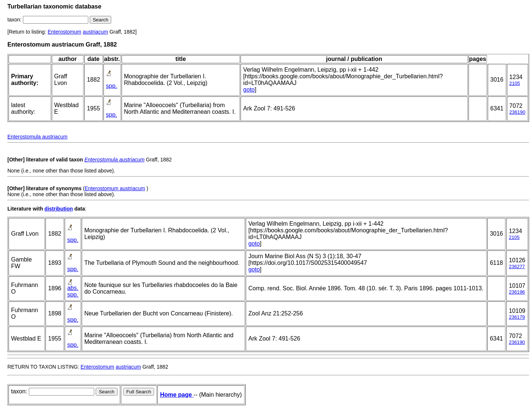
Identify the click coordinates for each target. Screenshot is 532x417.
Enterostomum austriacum (115, 188)
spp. (112, 86)
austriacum (95, 32)
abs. (73, 288)
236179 (517, 317)
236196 (517, 292)
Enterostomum (64, 32)
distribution (59, 209)
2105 (515, 83)
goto (249, 90)
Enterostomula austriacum (37, 137)
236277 (517, 266)
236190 (517, 112)
